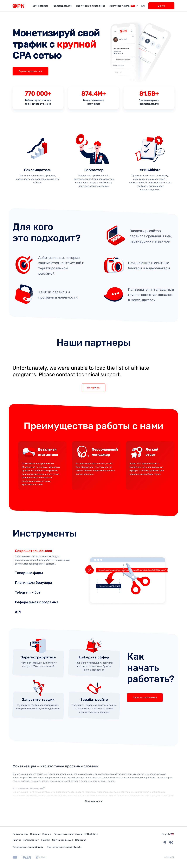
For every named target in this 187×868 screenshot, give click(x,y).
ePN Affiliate (91, 834)
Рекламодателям (62, 6)
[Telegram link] (164, 842)
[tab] (43, 549)
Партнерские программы (91, 6)
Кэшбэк (45, 840)
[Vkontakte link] (171, 842)
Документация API (62, 840)
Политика (81, 840)
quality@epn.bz (74, 847)
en (143, 6)
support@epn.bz (36, 847)
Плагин (17, 840)
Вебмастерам (40, 6)
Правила (35, 834)
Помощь (47, 834)
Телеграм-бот (31, 840)
